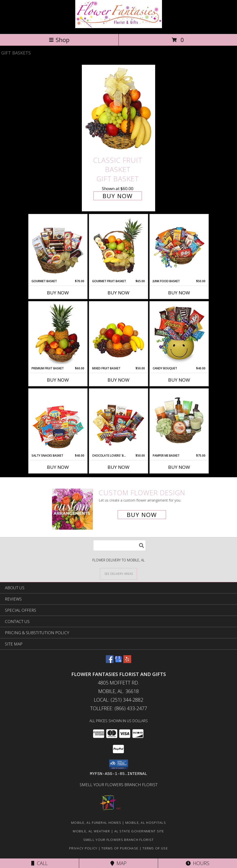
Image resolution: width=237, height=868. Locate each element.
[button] (119, 764)
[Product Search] (119, 545)
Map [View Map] (118, 863)
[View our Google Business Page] (118, 661)
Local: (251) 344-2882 (118, 700)
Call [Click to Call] (39, 863)
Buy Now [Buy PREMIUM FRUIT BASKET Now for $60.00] (58, 380)
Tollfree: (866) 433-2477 (119, 708)
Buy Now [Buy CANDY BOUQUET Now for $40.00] (179, 380)
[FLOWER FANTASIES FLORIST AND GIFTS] (119, 27)
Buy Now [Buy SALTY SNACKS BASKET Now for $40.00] (58, 467)
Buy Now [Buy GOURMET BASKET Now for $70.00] (58, 293)
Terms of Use (155, 848)
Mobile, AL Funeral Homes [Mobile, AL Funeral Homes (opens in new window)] (96, 823)
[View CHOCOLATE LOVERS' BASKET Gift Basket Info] (119, 421)
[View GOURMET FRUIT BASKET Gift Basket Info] (119, 247)
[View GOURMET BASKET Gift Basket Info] (58, 247)
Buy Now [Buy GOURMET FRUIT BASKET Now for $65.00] (118, 293)
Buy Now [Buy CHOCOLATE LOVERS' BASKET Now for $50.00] (118, 467)
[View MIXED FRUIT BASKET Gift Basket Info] (119, 334)
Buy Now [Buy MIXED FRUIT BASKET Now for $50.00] (118, 380)
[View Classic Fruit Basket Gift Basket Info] (118, 109)
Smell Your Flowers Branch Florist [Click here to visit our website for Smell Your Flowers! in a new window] (119, 785)
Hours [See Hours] (198, 863)
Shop (59, 40)
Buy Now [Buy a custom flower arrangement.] (142, 515)
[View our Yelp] (127, 661)
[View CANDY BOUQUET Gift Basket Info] (179, 334)
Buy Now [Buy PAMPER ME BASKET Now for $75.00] (179, 467)
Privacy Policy (83, 848)
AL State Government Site (139, 831)
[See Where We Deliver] (118, 573)
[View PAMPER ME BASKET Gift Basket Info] (179, 421)
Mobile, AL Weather (91, 831)
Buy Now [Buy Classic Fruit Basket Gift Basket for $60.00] (118, 196)
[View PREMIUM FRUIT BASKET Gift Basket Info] (58, 334)
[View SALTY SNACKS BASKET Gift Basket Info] (58, 421)
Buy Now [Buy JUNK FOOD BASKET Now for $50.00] (179, 293)
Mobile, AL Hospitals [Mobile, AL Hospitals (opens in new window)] (146, 823)
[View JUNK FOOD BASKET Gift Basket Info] (179, 247)
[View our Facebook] (110, 661)
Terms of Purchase (120, 848)
